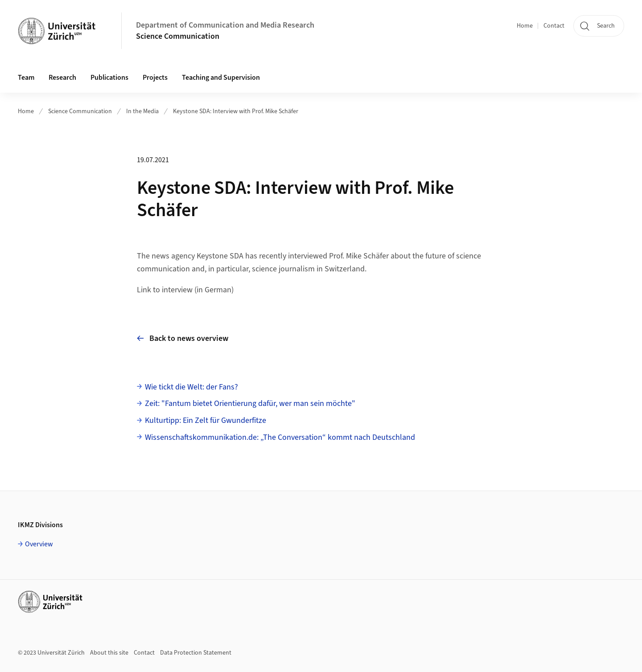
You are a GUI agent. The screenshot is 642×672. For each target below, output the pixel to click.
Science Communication (178, 36)
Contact (554, 26)
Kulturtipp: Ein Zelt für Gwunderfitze (206, 420)
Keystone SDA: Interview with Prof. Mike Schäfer (236, 111)
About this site (109, 653)
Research (62, 78)
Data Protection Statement (196, 653)
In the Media (142, 111)
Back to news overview (183, 338)
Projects (155, 78)
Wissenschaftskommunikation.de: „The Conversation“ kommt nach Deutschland (280, 437)
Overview (39, 544)
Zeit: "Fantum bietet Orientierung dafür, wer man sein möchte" (250, 404)
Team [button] (26, 78)
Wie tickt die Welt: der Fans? (191, 387)
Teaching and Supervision (221, 78)
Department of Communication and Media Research (225, 25)
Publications (109, 78)
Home (525, 26)
